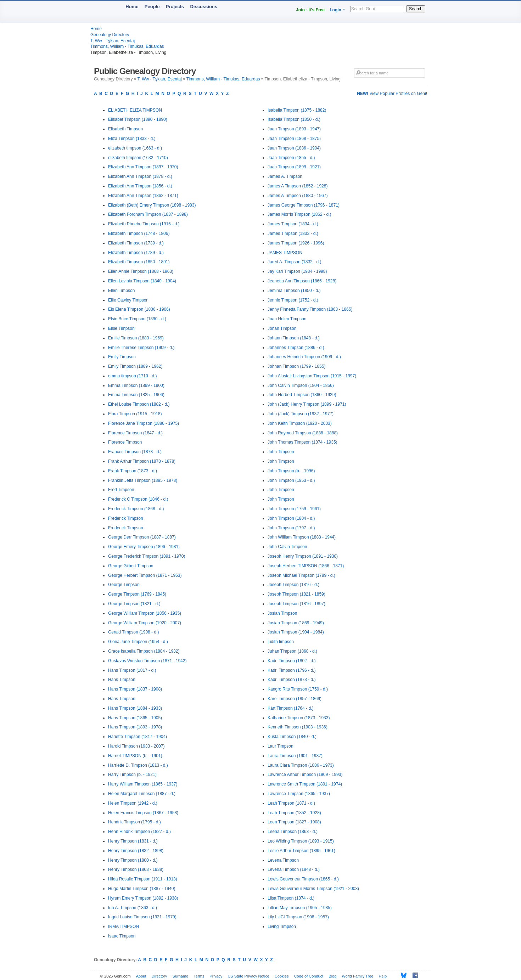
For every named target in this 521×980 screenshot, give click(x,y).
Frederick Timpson (126, 518)
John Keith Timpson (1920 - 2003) (300, 423)
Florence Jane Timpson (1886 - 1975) (144, 423)
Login (335, 10)
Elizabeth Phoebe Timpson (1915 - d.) (144, 224)
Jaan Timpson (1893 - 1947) (294, 129)
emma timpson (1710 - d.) (132, 376)
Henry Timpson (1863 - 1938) (136, 869)
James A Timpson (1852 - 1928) (298, 186)
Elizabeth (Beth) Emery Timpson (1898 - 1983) (152, 205)
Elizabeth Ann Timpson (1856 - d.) (140, 186)
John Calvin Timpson (287, 547)
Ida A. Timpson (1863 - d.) (133, 908)
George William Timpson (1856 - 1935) (145, 613)
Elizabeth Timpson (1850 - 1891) (139, 262)
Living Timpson (282, 927)
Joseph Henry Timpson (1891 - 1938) (303, 556)
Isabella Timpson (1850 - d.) (294, 119)
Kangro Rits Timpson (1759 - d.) (298, 689)
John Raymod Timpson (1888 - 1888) (303, 433)
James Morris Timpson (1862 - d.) (299, 214)
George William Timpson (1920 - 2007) (145, 623)
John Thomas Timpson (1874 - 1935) (302, 442)
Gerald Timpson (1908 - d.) (133, 632)
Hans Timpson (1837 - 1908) (135, 689)
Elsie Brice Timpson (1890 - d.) (137, 319)
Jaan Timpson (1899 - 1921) (294, 167)
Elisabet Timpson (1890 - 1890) (138, 119)
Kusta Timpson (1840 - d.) (292, 737)
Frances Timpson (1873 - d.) (135, 452)
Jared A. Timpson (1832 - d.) (294, 262)
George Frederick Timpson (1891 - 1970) (147, 556)
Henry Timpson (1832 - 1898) (136, 851)
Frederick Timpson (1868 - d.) (136, 509)
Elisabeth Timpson (125, 129)
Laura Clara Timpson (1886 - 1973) (301, 765)
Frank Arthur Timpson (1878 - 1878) (142, 461)
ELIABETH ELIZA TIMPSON (135, 110)
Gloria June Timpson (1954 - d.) (138, 642)
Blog (332, 976)
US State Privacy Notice (248, 976)
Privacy (216, 976)
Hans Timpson (122, 680)
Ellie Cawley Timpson (128, 300)
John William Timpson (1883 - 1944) (302, 537)
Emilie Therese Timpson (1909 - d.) (141, 348)
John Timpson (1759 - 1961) (294, 509)
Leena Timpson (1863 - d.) (293, 832)
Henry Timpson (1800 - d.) (133, 860)
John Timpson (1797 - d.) (291, 528)
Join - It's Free (310, 10)
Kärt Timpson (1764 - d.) (290, 708)
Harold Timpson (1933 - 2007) (136, 746)
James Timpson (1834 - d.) (293, 224)
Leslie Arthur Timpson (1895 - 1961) (301, 851)
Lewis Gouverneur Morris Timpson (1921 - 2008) (313, 889)
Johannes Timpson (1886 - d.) (296, 348)
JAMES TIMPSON (285, 253)
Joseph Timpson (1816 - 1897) (296, 604)
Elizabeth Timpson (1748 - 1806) (139, 233)
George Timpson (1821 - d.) (134, 604)
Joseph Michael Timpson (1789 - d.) (301, 575)
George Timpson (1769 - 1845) (137, 594)
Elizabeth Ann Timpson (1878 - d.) (140, 176)
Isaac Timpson (122, 936)
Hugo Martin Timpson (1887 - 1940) (142, 889)
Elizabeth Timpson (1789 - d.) (136, 253)
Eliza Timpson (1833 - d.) (132, 139)
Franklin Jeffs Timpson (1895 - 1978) (143, 480)
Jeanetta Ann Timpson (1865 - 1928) (302, 281)
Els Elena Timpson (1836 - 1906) (139, 309)
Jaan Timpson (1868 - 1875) (294, 139)
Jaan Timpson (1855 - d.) (291, 158)
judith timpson (281, 642)
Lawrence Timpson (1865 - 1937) (299, 794)
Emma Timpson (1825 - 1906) (136, 395)
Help (383, 976)
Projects (175, 7)
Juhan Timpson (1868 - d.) (292, 651)
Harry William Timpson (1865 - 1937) (143, 784)
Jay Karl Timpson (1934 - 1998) (297, 271)
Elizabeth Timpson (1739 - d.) (136, 243)
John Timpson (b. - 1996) (291, 471)
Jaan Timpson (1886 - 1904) (294, 148)
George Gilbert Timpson (131, 566)
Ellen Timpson (121, 291)
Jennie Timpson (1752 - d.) (293, 300)
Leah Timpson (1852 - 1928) (294, 813)
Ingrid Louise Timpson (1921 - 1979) (142, 917)
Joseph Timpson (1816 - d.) (293, 585)
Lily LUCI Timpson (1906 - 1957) (298, 917)
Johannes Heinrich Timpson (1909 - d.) (304, 357)
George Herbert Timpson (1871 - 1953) (145, 575)
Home (132, 7)
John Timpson (281, 452)
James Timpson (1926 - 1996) (296, 243)
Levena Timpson (283, 860)
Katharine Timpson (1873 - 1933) (299, 718)
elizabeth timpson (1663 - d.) (135, 148)
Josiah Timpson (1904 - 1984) (296, 632)
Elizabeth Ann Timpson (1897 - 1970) (143, 167)
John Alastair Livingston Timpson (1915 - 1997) (312, 376)
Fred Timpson (121, 490)
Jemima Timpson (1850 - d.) (294, 291)
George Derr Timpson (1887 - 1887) (142, 537)
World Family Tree (357, 976)
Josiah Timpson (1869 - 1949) (296, 623)
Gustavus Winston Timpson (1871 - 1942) (147, 661)
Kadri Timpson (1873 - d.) (292, 680)
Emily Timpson (122, 357)
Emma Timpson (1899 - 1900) (136, 385)
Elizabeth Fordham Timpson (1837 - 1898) (148, 214)
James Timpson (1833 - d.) (293, 233)
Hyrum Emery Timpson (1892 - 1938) (143, 898)
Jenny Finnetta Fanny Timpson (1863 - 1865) (310, 309)
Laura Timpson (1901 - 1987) (295, 756)
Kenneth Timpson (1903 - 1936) (298, 727)
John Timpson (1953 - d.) (291, 480)
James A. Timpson (285, 176)
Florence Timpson (125, 442)
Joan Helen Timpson (287, 319)
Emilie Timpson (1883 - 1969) (136, 338)
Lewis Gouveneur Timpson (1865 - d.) (303, 879)
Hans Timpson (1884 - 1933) (135, 708)
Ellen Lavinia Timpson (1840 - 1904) (142, 281)
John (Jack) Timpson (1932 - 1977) (301, 414)
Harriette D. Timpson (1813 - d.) (138, 765)
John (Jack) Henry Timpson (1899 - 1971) (307, 404)
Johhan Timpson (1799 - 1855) (296, 366)
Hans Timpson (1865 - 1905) (135, 718)
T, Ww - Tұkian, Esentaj (113, 41)
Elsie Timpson (121, 328)
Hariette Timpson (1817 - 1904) (138, 737)
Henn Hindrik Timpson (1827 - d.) (139, 832)
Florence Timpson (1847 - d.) (135, 433)
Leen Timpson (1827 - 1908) (294, 822)
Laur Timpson (281, 746)
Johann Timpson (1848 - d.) (294, 338)
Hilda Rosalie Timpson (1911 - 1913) (143, 879)
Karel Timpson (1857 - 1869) (295, 699)
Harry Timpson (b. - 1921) (132, 775)
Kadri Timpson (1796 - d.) (292, 670)
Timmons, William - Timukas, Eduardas (127, 46)
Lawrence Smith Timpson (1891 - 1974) (305, 784)
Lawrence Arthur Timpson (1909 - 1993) (305, 775)
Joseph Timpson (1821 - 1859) (296, 594)
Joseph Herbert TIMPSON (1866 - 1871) (306, 566)
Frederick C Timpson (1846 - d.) (138, 499)
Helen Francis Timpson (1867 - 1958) (143, 813)
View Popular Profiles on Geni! (392, 94)
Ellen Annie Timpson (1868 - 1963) (141, 271)
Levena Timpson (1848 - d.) (294, 869)
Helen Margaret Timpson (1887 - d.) (142, 794)
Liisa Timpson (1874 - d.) (291, 898)
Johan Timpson (282, 328)
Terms (199, 976)
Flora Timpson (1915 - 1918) (135, 414)
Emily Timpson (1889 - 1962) (135, 366)
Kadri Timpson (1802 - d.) (292, 661)
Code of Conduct (309, 976)
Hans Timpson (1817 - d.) (132, 670)
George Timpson (124, 585)
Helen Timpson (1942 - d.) (133, 803)
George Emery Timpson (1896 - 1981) (144, 547)
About (141, 976)
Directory (159, 976)
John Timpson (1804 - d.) (291, 518)
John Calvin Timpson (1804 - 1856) (301, 385)
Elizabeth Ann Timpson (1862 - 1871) (143, 196)
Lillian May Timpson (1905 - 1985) (300, 908)
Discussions (204, 7)
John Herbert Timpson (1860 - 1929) (302, 395)
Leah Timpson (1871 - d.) (291, 803)
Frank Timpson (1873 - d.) (133, 471)
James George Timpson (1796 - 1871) (304, 205)
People (152, 7)
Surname (181, 976)
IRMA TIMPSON (124, 927)
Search (416, 9)
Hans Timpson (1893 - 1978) (135, 727)
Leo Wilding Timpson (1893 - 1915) (301, 841)
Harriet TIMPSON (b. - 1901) (135, 756)
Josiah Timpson (282, 613)
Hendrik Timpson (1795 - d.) (135, 822)
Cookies (282, 976)
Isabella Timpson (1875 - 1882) (297, 110)
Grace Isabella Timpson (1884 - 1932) (144, 651)
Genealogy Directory (110, 35)
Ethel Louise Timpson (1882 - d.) (139, 404)
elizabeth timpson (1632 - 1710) (138, 158)
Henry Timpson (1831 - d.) (133, 841)
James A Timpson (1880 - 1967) (298, 196)
